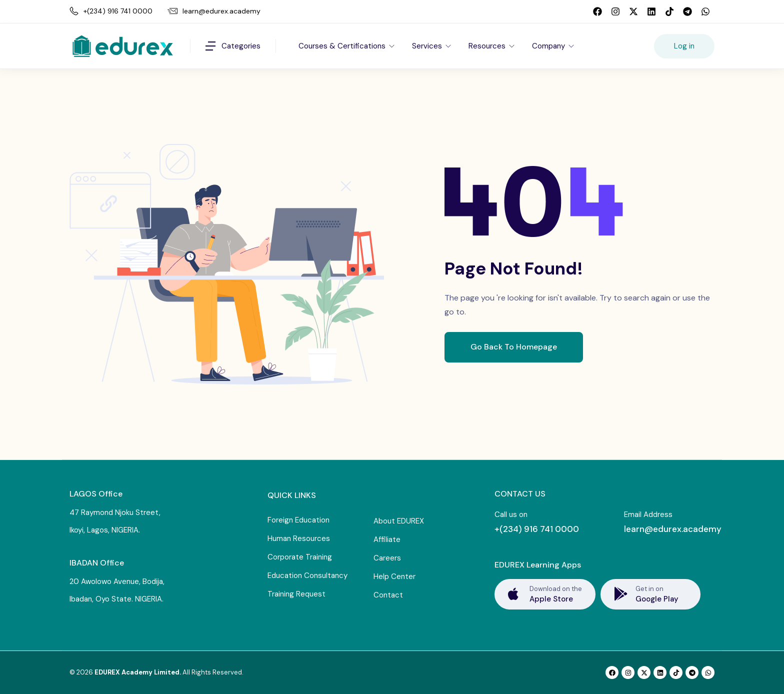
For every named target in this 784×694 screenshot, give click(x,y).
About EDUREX (399, 521)
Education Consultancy (307, 575)
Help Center (394, 576)
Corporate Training (300, 557)
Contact (388, 595)
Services (428, 46)
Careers (387, 558)
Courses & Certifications (343, 46)
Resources (488, 46)
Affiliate (387, 539)
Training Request (296, 594)
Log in (684, 46)
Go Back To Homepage (514, 347)
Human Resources (299, 538)
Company (549, 46)
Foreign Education (298, 520)
